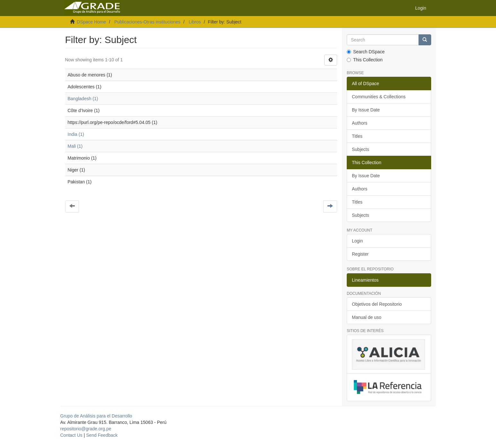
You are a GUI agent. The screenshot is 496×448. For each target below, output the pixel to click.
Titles (357, 136)
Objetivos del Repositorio (377, 304)
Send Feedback (102, 435)
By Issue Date (366, 110)
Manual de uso (367, 317)
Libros (195, 22)
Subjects (361, 149)
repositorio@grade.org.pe (86, 429)
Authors (360, 123)
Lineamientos (365, 280)
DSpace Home (91, 22)
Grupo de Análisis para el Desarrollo (96, 416)
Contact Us (71, 435)
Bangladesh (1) (83, 99)
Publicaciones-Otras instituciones (147, 22)
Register (360, 254)
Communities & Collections (379, 97)
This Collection (365, 60)
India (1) (76, 134)
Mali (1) (75, 146)
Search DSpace (366, 52)
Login (357, 241)
